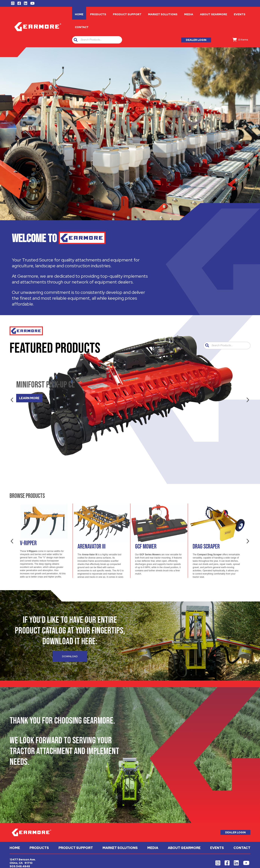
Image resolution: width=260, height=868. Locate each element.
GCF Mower (146, 547)
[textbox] (100, 40)
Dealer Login (196, 40)
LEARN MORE (29, 398)
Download (70, 656)
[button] (76, 40)
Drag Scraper (206, 547)
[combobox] (100, 40)
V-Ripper (28, 543)
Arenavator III (92, 547)
